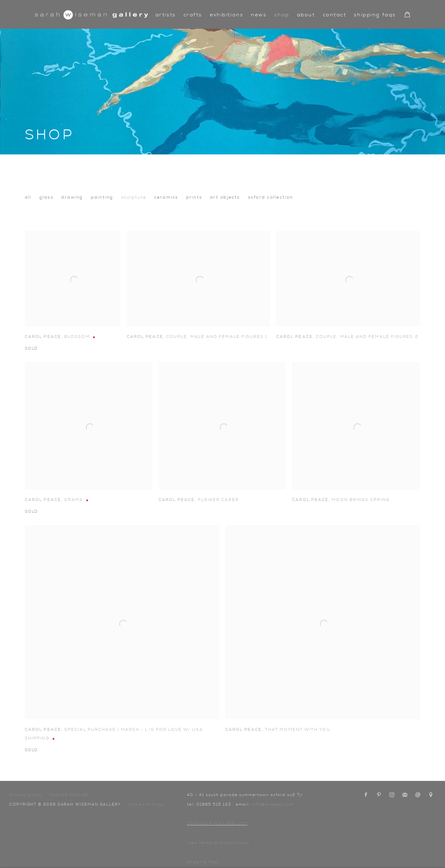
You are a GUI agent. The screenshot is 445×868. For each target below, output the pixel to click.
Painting (102, 197)
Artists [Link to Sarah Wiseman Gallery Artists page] (166, 15)
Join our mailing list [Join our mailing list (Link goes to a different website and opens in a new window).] (217, 824)
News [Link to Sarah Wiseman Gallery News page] (259, 15)
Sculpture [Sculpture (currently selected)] (134, 197)
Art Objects (225, 197)
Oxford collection (270, 197)
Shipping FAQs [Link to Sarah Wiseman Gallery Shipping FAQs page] (375, 15)
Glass (46, 197)
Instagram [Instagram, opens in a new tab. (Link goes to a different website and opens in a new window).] (392, 795)
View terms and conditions (218, 843)
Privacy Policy (26, 795)
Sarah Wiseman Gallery (92, 15)
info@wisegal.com (273, 804)
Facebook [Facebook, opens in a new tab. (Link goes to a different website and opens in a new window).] (366, 795)
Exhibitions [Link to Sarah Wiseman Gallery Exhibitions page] (227, 15)
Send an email (418, 795)
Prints (194, 197)
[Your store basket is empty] (407, 15)
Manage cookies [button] (69, 795)
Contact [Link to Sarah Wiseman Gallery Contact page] (335, 15)
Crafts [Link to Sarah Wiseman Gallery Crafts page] (193, 15)
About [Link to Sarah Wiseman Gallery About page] (306, 15)
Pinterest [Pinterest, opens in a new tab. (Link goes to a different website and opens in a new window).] (379, 795)
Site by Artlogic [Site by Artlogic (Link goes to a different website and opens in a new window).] (147, 804)
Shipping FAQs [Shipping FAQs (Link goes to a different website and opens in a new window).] (203, 862)
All (28, 197)
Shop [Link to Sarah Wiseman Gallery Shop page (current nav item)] (282, 15)
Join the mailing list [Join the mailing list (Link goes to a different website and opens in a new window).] (405, 795)
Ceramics (166, 197)
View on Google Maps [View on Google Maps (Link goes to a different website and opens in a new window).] (431, 795)
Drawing (72, 197)
